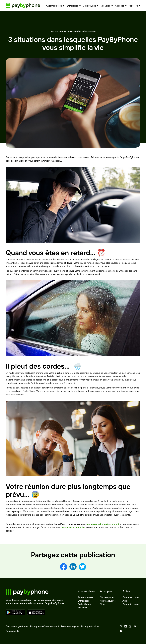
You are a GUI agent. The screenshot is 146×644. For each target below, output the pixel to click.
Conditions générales (17, 626)
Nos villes (82, 608)
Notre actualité (108, 601)
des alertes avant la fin (73, 527)
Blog (102, 604)
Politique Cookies (90, 626)
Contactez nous (131, 597)
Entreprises (83, 601)
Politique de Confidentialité (45, 626)
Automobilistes (85, 597)
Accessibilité (12, 631)
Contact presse (131, 604)
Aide (131, 6)
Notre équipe (107, 597)
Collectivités (84, 604)
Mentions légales (70, 626)
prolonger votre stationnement (103, 524)
